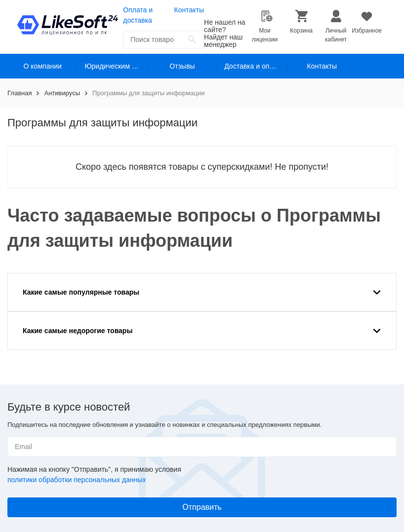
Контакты (189, 10)
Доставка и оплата (254, 66)
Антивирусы (62, 93)
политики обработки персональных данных (77, 480)
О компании (43, 66)
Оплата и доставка (138, 15)
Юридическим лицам (116, 66)
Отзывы (182, 66)
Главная (20, 93)
